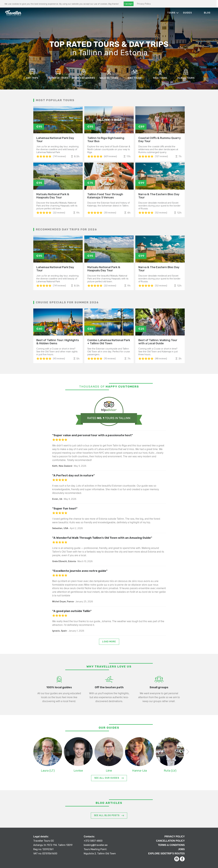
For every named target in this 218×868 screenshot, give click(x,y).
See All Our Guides (107, 778)
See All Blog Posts (107, 815)
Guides (187, 13)
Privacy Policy (144, 4)
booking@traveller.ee (96, 845)
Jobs (181, 849)
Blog (207, 13)
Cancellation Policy (170, 841)
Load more (109, 642)
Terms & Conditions (171, 845)
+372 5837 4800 (93, 841)
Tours (171, 13)
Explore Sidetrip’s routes (166, 854)
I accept (129, 4)
